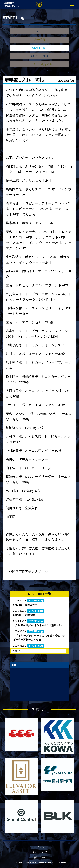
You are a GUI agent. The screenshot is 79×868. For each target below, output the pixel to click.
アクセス (40, 847)
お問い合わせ (40, 857)
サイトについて (40, 852)
